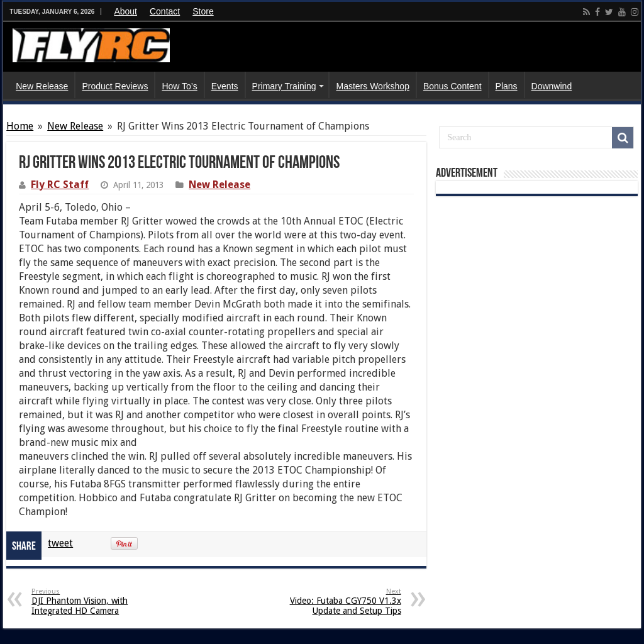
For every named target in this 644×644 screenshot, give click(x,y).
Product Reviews (115, 86)
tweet (60, 543)
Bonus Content (452, 86)
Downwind (552, 86)
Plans (507, 86)
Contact (165, 11)
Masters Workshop (372, 86)
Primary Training (284, 86)
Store (203, 11)
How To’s (179, 86)
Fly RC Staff (60, 185)
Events (225, 86)
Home (20, 126)
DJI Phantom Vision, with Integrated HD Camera (96, 602)
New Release (42, 86)
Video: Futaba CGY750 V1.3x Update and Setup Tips (337, 602)
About (125, 11)
